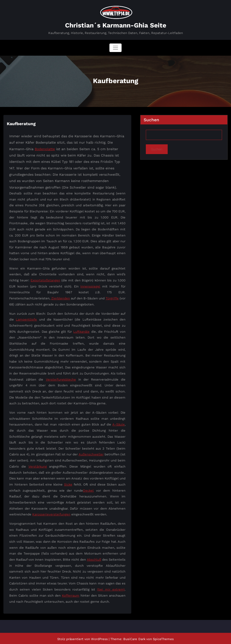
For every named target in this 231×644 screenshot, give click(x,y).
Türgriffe (112, 298)
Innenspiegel (90, 286)
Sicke (68, 483)
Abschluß (94, 558)
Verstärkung (38, 466)
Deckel (88, 490)
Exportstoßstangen (45, 280)
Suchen (151, 120)
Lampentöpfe (26, 319)
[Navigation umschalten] (115, 48)
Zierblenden (61, 298)
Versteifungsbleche (61, 379)
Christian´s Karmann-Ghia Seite (116, 25)
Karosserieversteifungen (51, 513)
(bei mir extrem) (111, 588)
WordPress (100, 638)
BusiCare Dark (134, 638)
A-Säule (119, 424)
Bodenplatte (45, 148)
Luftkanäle (81, 331)
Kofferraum (71, 594)
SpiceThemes (163, 638)
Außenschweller (91, 454)
